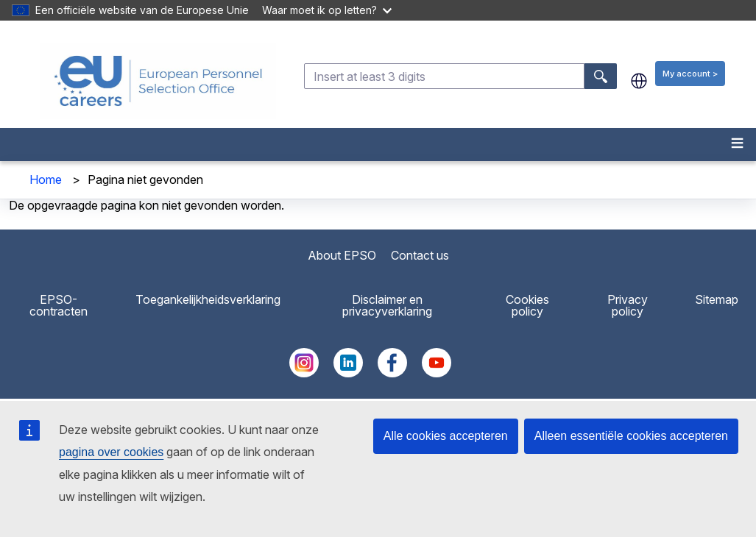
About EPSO (342, 255)
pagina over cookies (111, 452)
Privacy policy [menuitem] (628, 305)
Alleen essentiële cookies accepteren (631, 436)
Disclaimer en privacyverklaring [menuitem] (387, 305)
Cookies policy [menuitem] (527, 305)
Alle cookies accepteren (446, 436)
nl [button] (639, 81)
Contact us (420, 255)
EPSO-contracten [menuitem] (59, 305)
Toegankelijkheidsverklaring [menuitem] (208, 299)
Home (46, 179)
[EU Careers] (158, 81)
